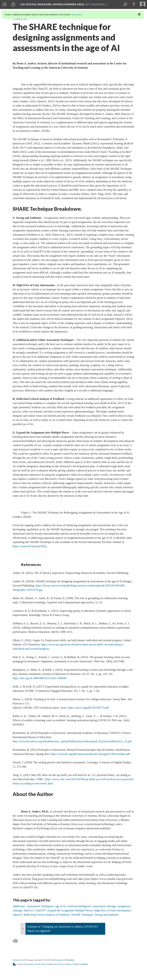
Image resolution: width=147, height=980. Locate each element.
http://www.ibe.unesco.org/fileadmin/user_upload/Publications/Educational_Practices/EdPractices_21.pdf (72, 741)
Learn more (76, 14)
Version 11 (18, 960)
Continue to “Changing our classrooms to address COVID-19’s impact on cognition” (63, 929)
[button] (134, 4)
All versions (58, 960)
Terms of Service (50, 964)
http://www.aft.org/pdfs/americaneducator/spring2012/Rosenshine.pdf (90, 754)
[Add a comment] (17, 941)
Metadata (70, 960)
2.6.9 (37, 964)
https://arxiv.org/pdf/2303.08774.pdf (89, 708)
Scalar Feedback (81, 964)
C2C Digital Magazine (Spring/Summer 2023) (52, 4)
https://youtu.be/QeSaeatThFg (30, 546)
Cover (17, 19)
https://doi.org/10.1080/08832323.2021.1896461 (40, 678)
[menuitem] (4, 4)
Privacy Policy (65, 964)
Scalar (31, 964)
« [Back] (23, 929)
